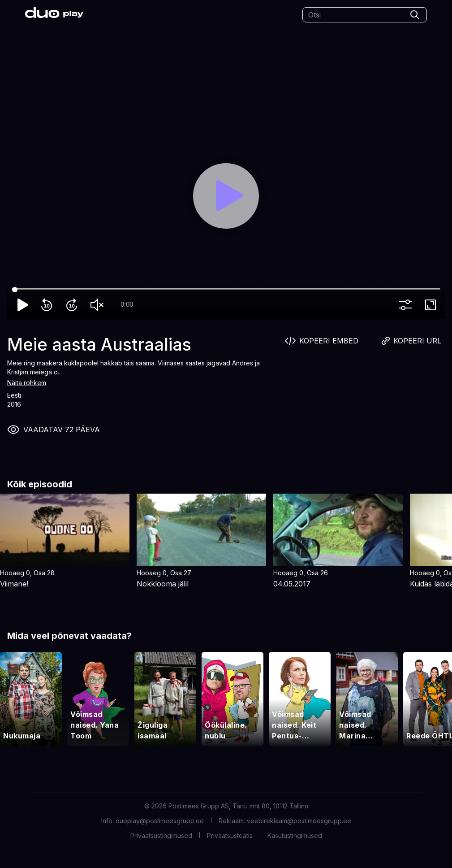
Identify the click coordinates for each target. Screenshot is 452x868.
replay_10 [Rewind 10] (48, 305)
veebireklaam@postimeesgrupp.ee (299, 821)
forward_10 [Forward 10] (73, 305)
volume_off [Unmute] (99, 305)
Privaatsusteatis (230, 835)
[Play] (226, 196)
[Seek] (226, 290)
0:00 (127, 304)
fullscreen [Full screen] (432, 305)
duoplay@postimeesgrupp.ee (160, 821)
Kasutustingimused (295, 835)
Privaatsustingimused (161, 835)
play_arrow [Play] (23, 305)
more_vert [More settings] (407, 305)
